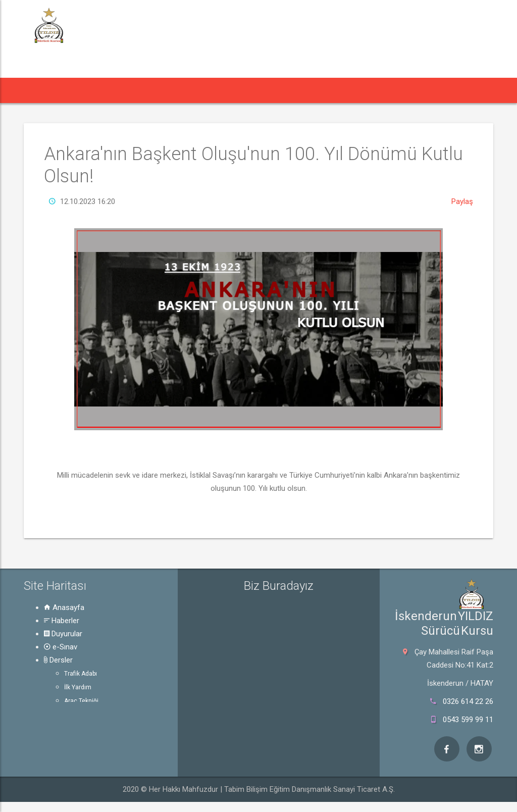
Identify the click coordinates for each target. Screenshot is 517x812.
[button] (42, 90)
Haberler (62, 621)
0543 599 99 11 (468, 720)
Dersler (58, 660)
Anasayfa (64, 607)
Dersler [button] (249, 90)
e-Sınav (61, 647)
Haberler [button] (88, 90)
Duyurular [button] (147, 90)
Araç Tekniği (81, 701)
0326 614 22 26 (468, 701)
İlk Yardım (78, 687)
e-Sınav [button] (200, 90)
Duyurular (63, 634)
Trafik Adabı (81, 674)
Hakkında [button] (358, 90)
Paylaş (462, 201)
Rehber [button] (302, 90)
